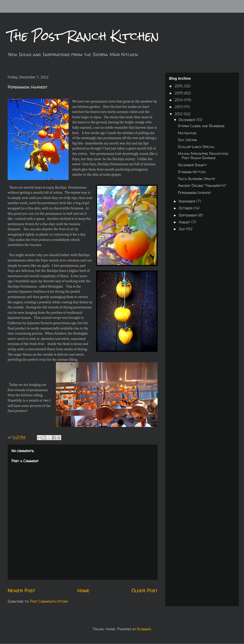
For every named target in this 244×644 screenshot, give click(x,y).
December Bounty (192, 165)
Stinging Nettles (192, 172)
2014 (179, 100)
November (187, 201)
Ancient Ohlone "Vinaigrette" (202, 185)
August (185, 222)
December (187, 120)
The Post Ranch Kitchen (83, 36)
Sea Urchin (187, 140)
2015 (179, 93)
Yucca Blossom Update (197, 179)
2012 (179, 114)
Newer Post (21, 590)
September (188, 215)
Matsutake (187, 133)
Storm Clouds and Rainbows (201, 126)
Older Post (144, 590)
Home (83, 590)
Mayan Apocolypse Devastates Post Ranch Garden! (203, 156)
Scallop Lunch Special (196, 147)
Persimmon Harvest (195, 193)
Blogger (144, 629)
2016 (179, 86)
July (182, 229)
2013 (179, 107)
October (186, 208)
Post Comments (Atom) (49, 601)
